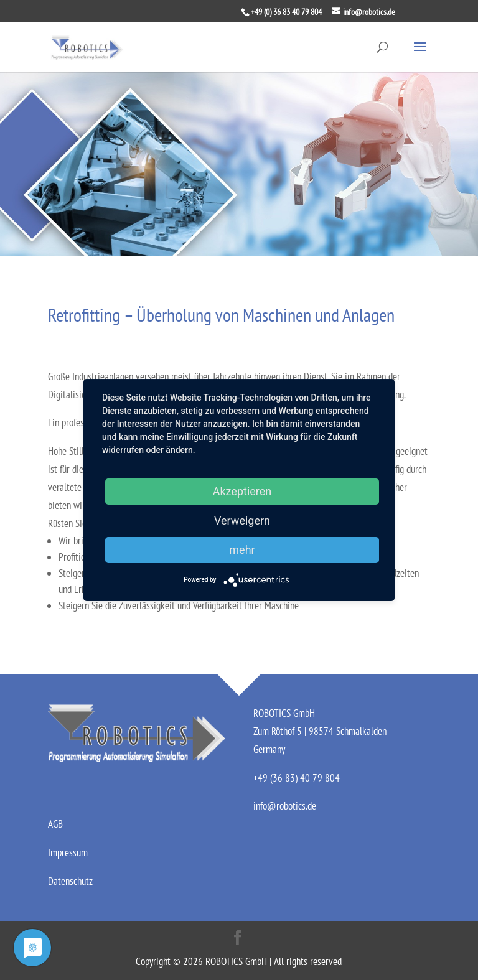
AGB (55, 824)
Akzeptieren (242, 491)
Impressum (68, 852)
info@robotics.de (285, 806)
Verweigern (242, 520)
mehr (242, 550)
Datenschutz (70, 881)
